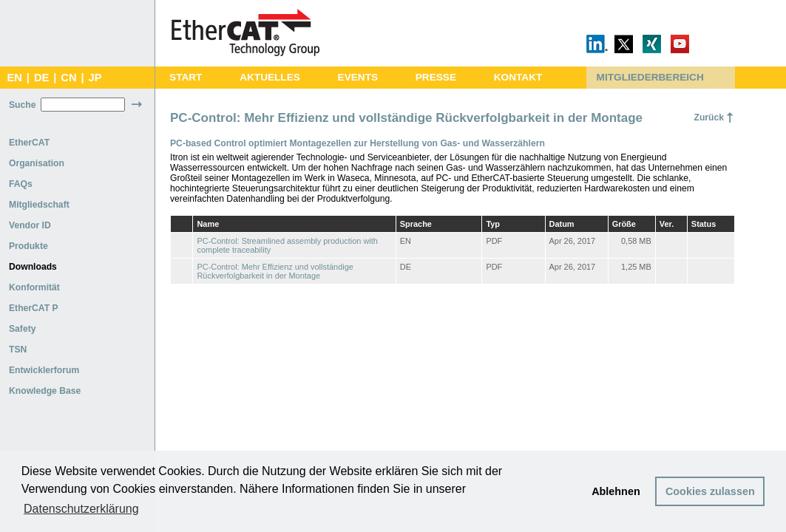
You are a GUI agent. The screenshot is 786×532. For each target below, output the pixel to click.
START (186, 77)
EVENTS (358, 77)
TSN (18, 349)
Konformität (34, 287)
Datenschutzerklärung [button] (81, 509)
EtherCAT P (34, 308)
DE (41, 78)
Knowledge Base (45, 391)
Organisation (37, 163)
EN (14, 78)
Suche (22, 105)
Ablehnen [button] (616, 491)
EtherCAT (29, 143)
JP (95, 78)
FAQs (21, 184)
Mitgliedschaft (39, 205)
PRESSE (436, 77)
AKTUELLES (270, 77)
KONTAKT (518, 77)
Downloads (33, 267)
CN (68, 78)
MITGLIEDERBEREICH (650, 77)
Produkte (28, 246)
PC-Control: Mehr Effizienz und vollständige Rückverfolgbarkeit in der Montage (275, 271)
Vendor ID (30, 225)
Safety (23, 329)
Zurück (709, 117)
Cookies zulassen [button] (710, 491)
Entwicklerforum (44, 370)
